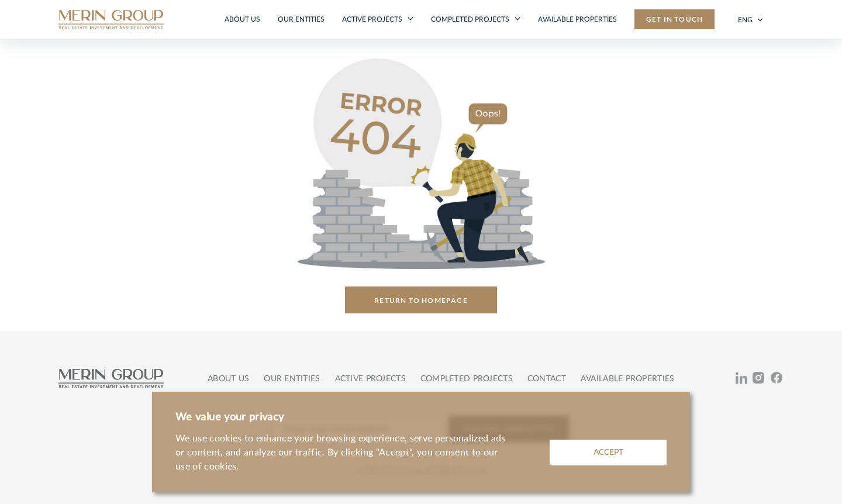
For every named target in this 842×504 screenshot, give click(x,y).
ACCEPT (608, 453)
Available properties (577, 19)
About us (242, 19)
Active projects (373, 19)
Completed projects (471, 19)
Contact (547, 379)
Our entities (301, 19)
